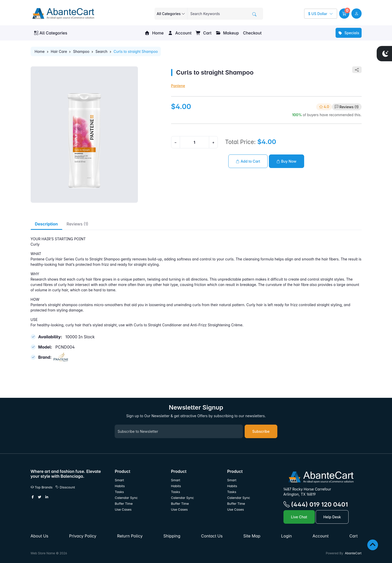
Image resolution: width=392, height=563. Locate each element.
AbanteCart (353, 553)
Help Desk (332, 517)
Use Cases (123, 510)
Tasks (120, 492)
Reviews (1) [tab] (78, 224)
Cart (204, 33)
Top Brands (42, 487)
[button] (344, 14)
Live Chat (299, 517)
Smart (120, 480)
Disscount (65, 487)
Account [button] (180, 33)
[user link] (357, 14)
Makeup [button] (227, 33)
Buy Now (287, 161)
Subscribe (261, 431)
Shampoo (81, 51)
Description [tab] (46, 224)
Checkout (252, 33)
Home (154, 33)
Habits (120, 486)
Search (102, 51)
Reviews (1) (349, 107)
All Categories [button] (51, 33)
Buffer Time (124, 504)
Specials (349, 33)
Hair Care (59, 51)
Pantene (178, 86)
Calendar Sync (126, 498)
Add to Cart (248, 161)
